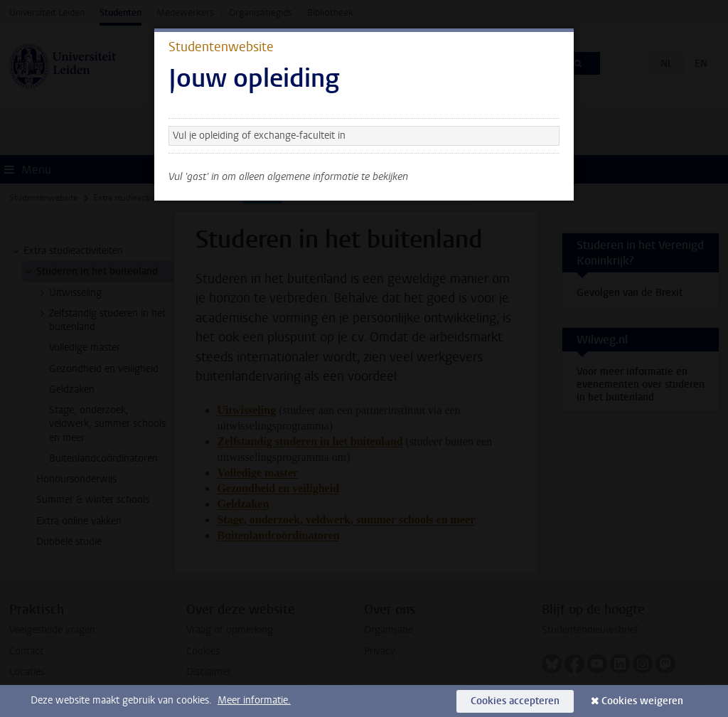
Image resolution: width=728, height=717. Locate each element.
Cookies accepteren (515, 701)
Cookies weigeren (642, 701)
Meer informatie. (254, 700)
